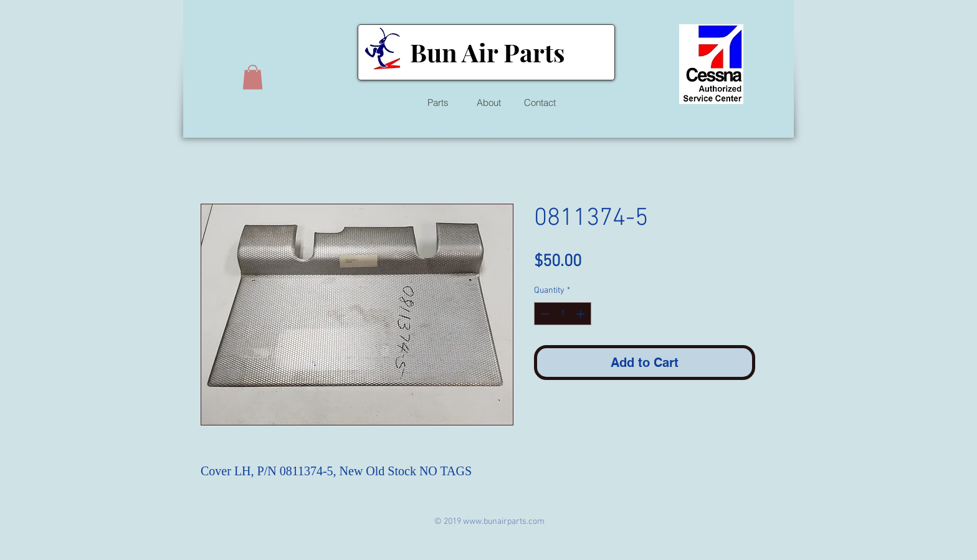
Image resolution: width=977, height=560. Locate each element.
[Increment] (582, 314)
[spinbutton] (563, 314)
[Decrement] (544, 314)
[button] (253, 77)
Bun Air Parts (487, 52)
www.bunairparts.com (504, 522)
